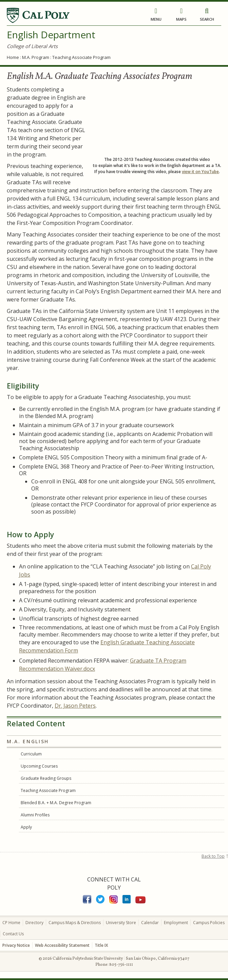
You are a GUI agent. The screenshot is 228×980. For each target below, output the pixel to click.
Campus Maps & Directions (75, 923)
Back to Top (213, 856)
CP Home (11, 923)
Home (13, 57)
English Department (51, 35)
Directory (34, 923)
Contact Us (13, 934)
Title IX (101, 945)
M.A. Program (36, 57)
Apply (26, 827)
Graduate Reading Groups (46, 778)
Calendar (150, 923)
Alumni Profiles (35, 815)
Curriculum (31, 754)
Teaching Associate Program (48, 790)
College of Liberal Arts (32, 46)
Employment (176, 923)
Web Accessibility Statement (62, 945)
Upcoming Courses (39, 766)
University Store (121, 923)
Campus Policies (209, 923)
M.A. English (28, 741)
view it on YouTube (200, 172)
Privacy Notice (16, 945)
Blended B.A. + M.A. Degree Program (56, 803)
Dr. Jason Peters (75, 706)
